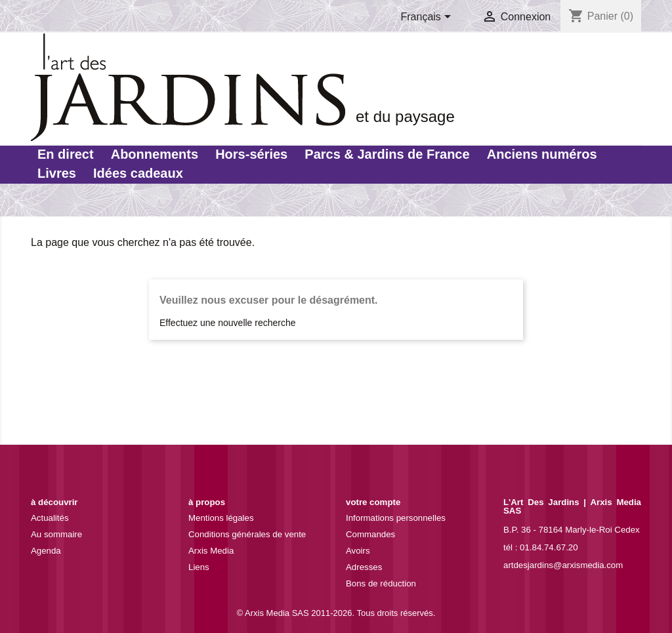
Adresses (364, 567)
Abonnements (155, 154)
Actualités (50, 518)
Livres (57, 173)
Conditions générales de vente (247, 534)
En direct (66, 154)
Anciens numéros (542, 154)
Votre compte (373, 502)
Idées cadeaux (138, 173)
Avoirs (358, 551)
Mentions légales (221, 518)
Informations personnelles (396, 518)
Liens (199, 567)
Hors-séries (251, 154)
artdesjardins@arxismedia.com (563, 565)
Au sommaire (56, 534)
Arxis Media (211, 551)
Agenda (46, 551)
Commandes (370, 534)
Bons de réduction (381, 583)
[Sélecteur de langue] (429, 18)
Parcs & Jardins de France (387, 154)
